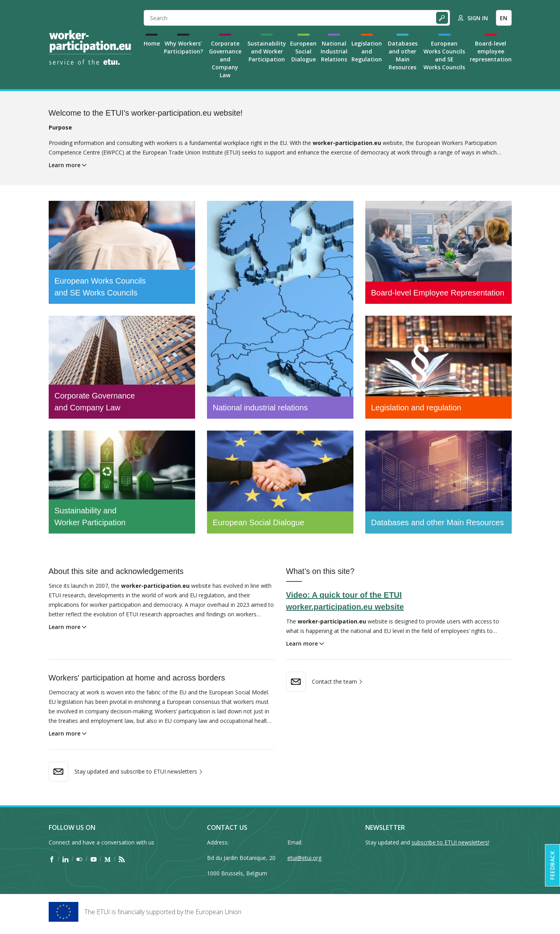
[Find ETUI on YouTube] (94, 859)
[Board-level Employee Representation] (439, 252)
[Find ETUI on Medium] (107, 859)
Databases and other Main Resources (403, 55)
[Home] (90, 48)
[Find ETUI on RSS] (122, 859)
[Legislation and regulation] (439, 367)
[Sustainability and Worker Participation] (122, 482)
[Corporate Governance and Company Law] (122, 367)
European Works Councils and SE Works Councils (444, 55)
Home (152, 43)
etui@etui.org (304, 858)
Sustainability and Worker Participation (267, 51)
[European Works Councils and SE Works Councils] (122, 252)
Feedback (552, 865)
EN (504, 18)
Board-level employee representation (491, 51)
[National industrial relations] (280, 310)
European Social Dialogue (303, 51)
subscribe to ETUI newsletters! (450, 842)
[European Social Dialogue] (280, 482)
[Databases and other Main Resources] (439, 482)
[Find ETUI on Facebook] (52, 859)
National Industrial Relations (334, 51)
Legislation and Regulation (367, 51)
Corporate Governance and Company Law (225, 59)
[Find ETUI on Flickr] (79, 859)
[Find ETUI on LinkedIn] (65, 859)
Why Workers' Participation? (183, 47)
